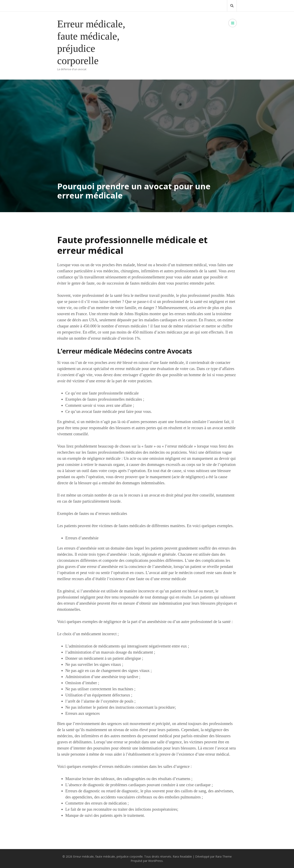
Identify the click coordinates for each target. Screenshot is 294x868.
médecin (186, 573)
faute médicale (172, 362)
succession (115, 283)
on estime (225, 320)
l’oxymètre (110, 701)
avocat (154, 495)
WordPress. (156, 861)
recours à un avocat (207, 428)
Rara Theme (224, 856)
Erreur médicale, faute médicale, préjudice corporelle (108, 856)
